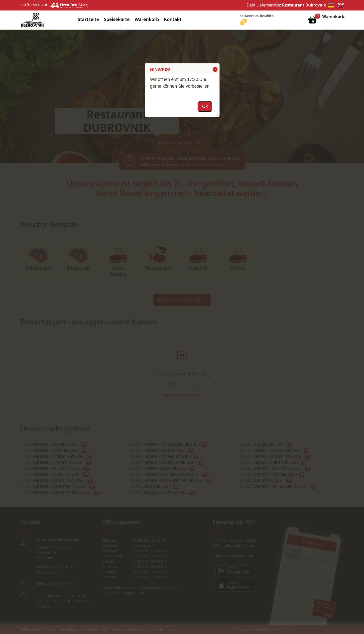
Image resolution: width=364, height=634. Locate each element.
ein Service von (54, 4)
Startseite (88, 19)
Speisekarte (117, 19)
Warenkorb (147, 19)
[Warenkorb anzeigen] (312, 21)
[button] (215, 69)
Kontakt (173, 19)
